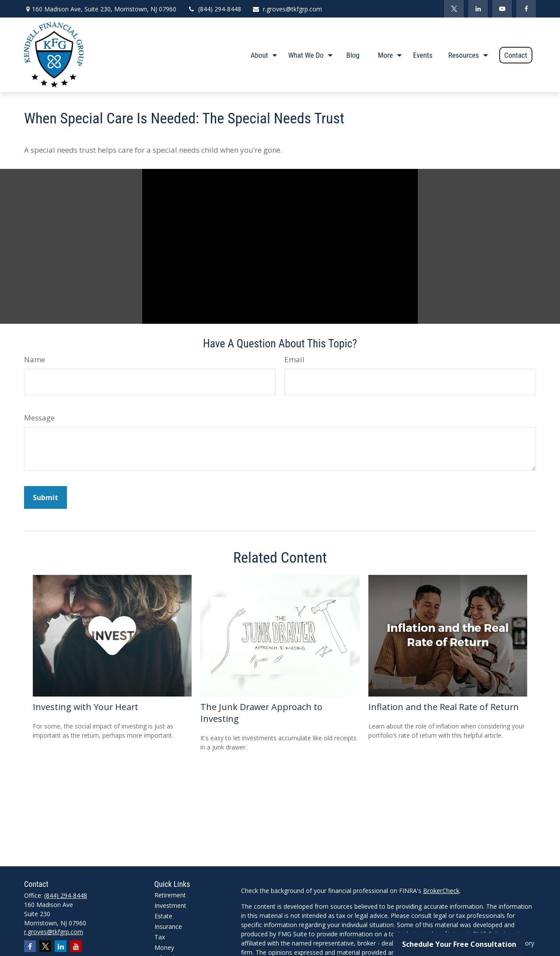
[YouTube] (502, 9)
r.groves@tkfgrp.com (287, 9)
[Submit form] (45, 497)
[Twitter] (454, 9)
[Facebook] (526, 9)
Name (35, 359)
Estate (163, 916)
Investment (170, 905)
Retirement (170, 895)
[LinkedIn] (478, 9)
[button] (262, 55)
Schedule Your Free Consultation (459, 944)
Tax (160, 937)
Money (164, 947)
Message (39, 418)
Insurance (168, 926)
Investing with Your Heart (86, 707)
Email (294, 359)
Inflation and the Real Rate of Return (444, 707)
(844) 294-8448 (214, 9)
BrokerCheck (441, 891)
